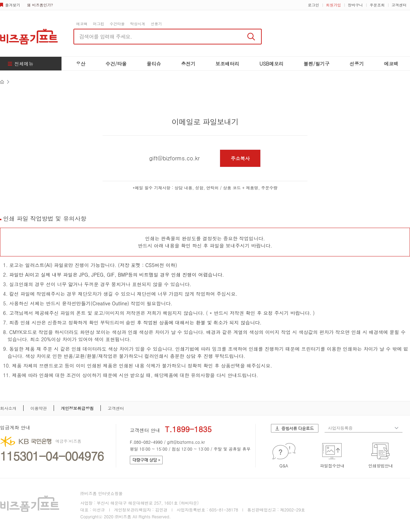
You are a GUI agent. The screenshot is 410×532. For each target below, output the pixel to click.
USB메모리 (271, 64)
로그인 (313, 5)
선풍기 (156, 24)
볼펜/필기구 (317, 64)
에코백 (82, 24)
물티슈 (154, 64)
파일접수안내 (332, 465)
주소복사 (240, 158)
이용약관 (39, 408)
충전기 (188, 64)
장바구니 (355, 5)
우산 (81, 64)
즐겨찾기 (13, 5)
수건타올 (117, 24)
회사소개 (8, 408)
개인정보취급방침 (77, 408)
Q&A (284, 465)
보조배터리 (228, 64)
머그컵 (99, 24)
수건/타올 (116, 64)
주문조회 (377, 5)
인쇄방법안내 (381, 465)
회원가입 (333, 5)
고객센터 (399, 5)
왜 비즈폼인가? (40, 5)
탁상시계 (138, 24)
